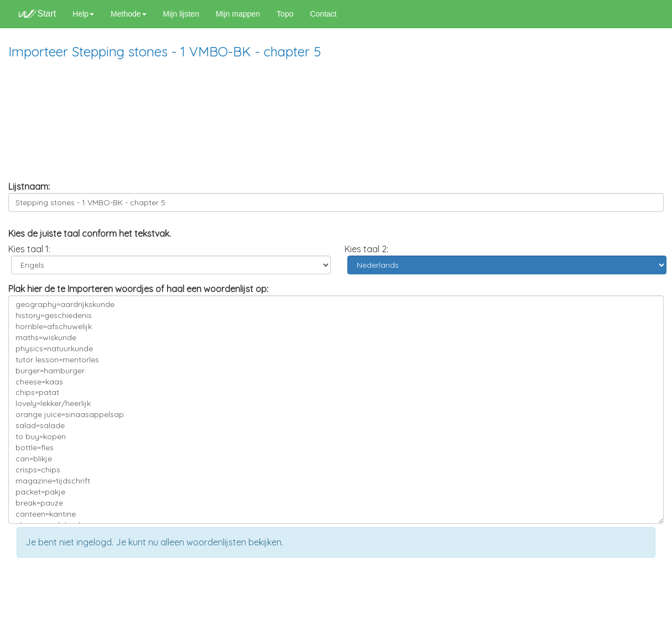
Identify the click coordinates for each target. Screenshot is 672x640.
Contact (323, 14)
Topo (285, 14)
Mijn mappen (238, 14)
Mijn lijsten (181, 14)
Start (47, 14)
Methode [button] (128, 14)
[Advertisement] (340, 119)
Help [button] (83, 14)
